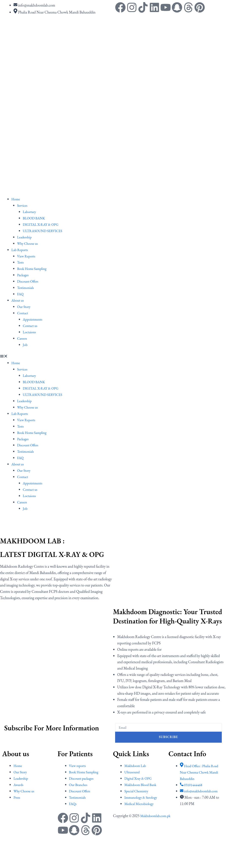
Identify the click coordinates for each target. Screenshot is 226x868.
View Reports (27, 255)
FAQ (21, 293)
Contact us (31, 325)
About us (18, 299)
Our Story (25, 306)
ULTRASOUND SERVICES (44, 230)
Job (25, 343)
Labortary (30, 211)
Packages (23, 274)
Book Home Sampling (33, 268)
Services (23, 205)
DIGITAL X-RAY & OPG (42, 224)
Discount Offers (29, 281)
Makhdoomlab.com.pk (157, 814)
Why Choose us (29, 243)
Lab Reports (20, 249)
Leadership (25, 237)
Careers (23, 337)
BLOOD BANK (35, 218)
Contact (23, 312)
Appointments (34, 318)
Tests (21, 262)
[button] (113, 355)
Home (16, 199)
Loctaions (30, 331)
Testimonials (26, 287)
